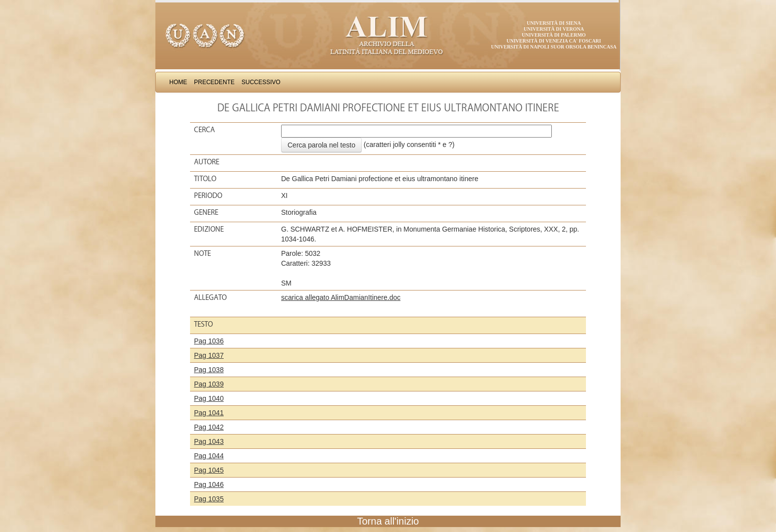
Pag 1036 (209, 341)
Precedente (214, 82)
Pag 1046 (209, 484)
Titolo (205, 179)
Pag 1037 (209, 355)
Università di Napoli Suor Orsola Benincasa (554, 47)
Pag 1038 (209, 370)
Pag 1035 (209, 499)
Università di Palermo (554, 35)
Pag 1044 (209, 456)
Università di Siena (554, 23)
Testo (203, 324)
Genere (206, 212)
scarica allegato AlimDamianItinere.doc (341, 297)
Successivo (261, 82)
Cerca (204, 130)
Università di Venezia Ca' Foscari (554, 41)
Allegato (210, 297)
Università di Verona (554, 29)
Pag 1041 (209, 413)
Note (202, 253)
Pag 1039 (209, 384)
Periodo (208, 195)
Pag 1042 (209, 427)
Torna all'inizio (388, 521)
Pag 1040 (209, 398)
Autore (207, 162)
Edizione (209, 229)
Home (178, 82)
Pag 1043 (209, 441)
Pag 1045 (209, 470)
